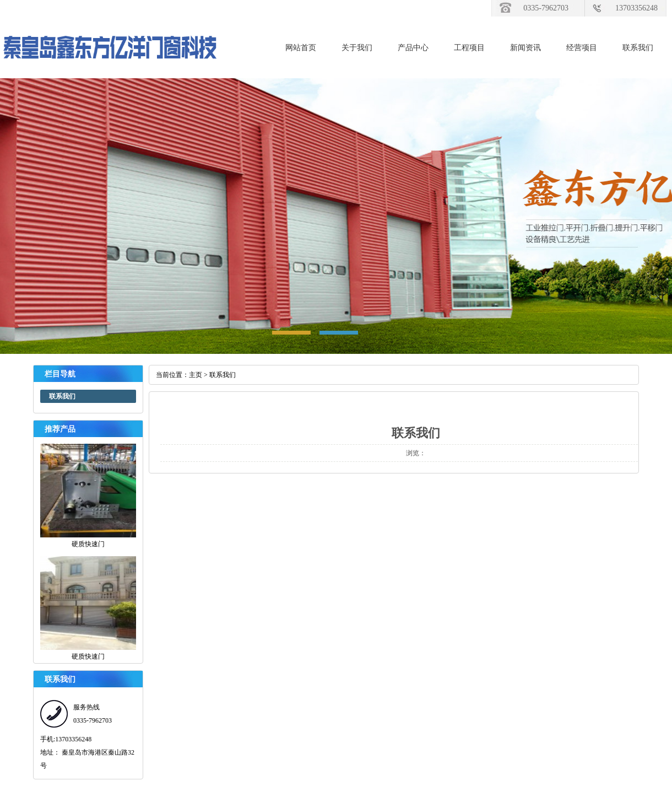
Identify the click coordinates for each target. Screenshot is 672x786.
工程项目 (469, 48)
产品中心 (413, 48)
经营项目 (582, 48)
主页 (196, 375)
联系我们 (638, 48)
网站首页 (301, 48)
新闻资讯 (525, 48)
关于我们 (357, 48)
